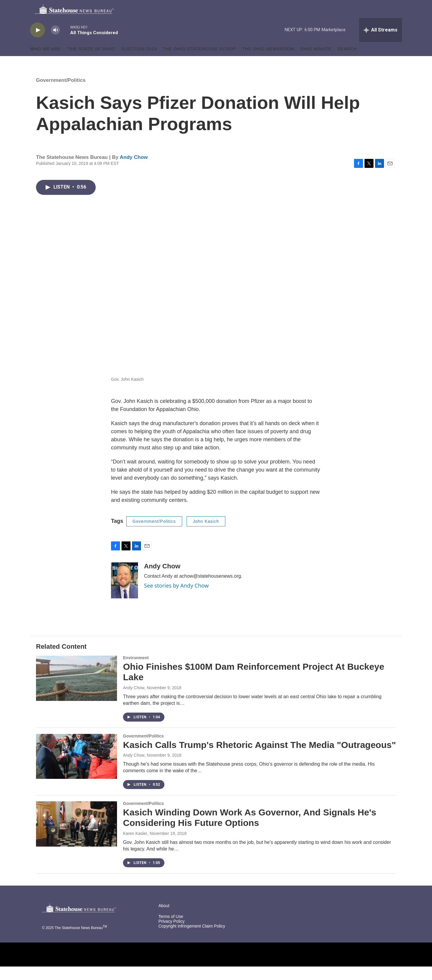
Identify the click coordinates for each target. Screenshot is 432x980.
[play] (37, 44)
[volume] (55, 44)
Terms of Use (171, 930)
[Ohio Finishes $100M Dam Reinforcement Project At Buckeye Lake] (76, 692)
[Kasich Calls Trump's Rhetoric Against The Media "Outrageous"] (76, 770)
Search (347, 62)
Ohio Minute (316, 62)
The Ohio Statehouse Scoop (199, 62)
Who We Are (45, 62)
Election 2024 (139, 62)
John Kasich (206, 535)
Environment (136, 671)
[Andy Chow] (124, 594)
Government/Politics (61, 94)
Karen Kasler (135, 847)
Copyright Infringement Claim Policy (192, 940)
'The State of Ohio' (91, 62)
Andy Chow (134, 171)
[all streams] (381, 43)
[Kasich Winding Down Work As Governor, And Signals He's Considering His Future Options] (76, 837)
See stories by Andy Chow (176, 599)
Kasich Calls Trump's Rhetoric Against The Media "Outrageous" (259, 758)
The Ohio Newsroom (268, 62)
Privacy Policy (171, 935)
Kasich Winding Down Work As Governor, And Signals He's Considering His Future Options (250, 831)
